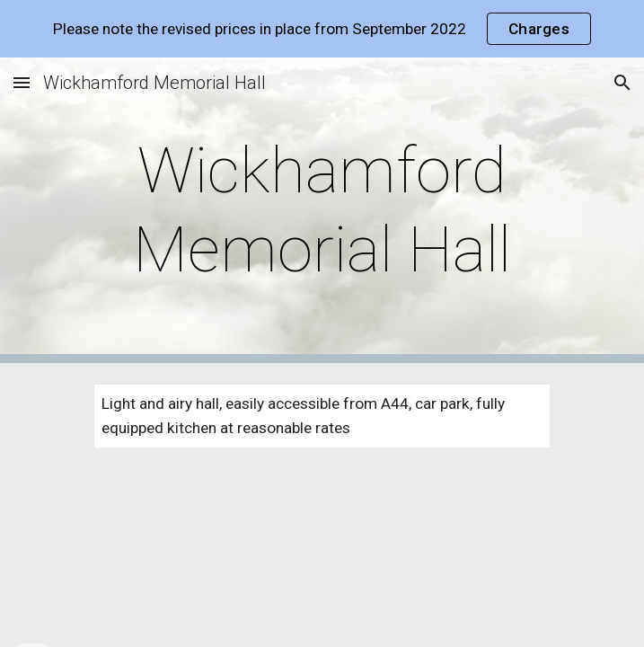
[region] (322, 29)
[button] (22, 82)
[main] (322, 211)
